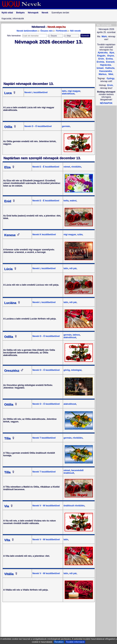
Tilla (10, 472)
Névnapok (33, 13)
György (111, 78)
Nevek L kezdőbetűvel (36, 92)
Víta (9, 540)
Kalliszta (110, 68)
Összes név (47, 31)
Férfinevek (61, 31)
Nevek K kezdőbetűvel (44, 234)
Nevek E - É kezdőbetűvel (46, 167)
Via (9, 506)
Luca (10, 93)
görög (67, 370)
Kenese (12, 235)
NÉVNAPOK (106, 103)
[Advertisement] (49, 63)
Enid (10, 201)
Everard (110, 62)
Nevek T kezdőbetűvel (44, 438)
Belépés (20, 13)
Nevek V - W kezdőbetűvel (46, 506)
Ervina (109, 59)
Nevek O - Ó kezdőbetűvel (38, 126)
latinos (76, 335)
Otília (10, 127)
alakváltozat (68, 94)
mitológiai (76, 370)
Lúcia (11, 269)
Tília (10, 438)
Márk (104, 36)
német (67, 167)
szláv (80, 234)
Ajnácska (103, 53)
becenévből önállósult (73, 472)
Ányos (110, 56)
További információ (75, 642)
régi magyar (74, 91)
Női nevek (75, 31)
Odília (11, 337)
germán (66, 126)
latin (64, 91)
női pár (73, 268)
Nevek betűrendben (27, 31)
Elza (10, 167)
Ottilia (11, 404)
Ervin (110, 85)
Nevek (45, 13)
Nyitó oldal (7, 13)
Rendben (59, 642)
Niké (111, 74)
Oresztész (14, 371)
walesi (73, 201)
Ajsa (111, 53)
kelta (66, 201)
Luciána (12, 303)
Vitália (11, 574)
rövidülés (76, 167)
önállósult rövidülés (74, 506)
